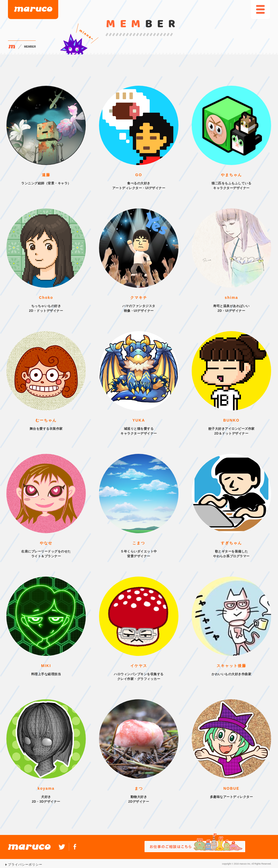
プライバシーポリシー (25, 865)
